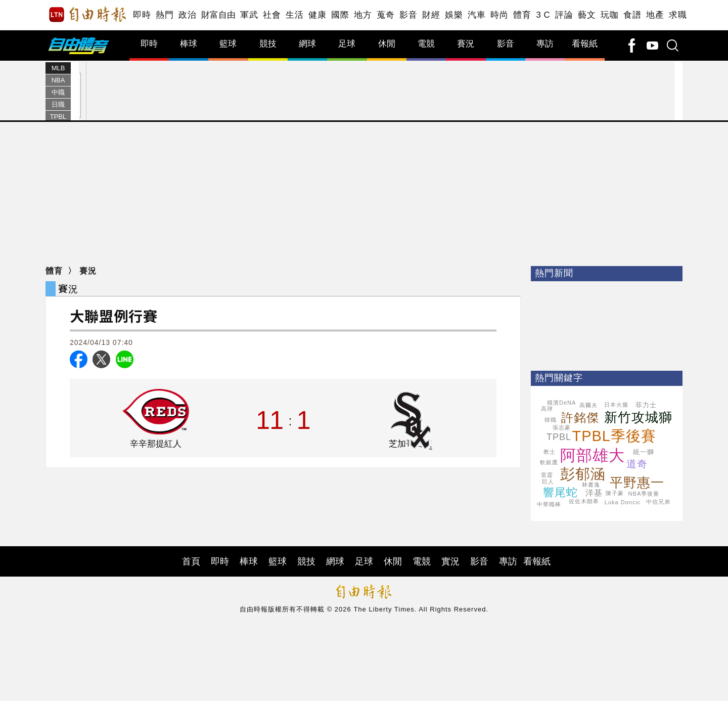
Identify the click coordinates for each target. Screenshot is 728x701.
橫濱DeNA (561, 403)
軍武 (249, 15)
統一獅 (644, 452)
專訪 (545, 44)
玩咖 (609, 15)
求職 (678, 15)
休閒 (387, 44)
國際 (340, 15)
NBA (58, 80)
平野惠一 (637, 483)
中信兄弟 (658, 502)
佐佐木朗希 (584, 501)
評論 (564, 15)
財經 (431, 15)
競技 (268, 44)
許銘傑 (580, 418)
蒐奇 (385, 15)
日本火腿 (616, 405)
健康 (317, 15)
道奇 (637, 464)
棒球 (189, 44)
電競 (426, 44)
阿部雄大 (593, 455)
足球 (347, 44)
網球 (307, 44)
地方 (363, 15)
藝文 (587, 15)
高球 (547, 409)
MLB (58, 68)
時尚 (499, 15)
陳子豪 (615, 493)
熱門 (165, 15)
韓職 (551, 420)
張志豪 (562, 427)
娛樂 (454, 15)
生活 (294, 15)
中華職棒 (549, 504)
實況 (450, 561)
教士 (550, 452)
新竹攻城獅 (638, 417)
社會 (272, 15)
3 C (543, 15)
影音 (408, 15)
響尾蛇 (560, 492)
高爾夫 (588, 405)
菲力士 (646, 405)
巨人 (548, 481)
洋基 (594, 493)
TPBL (58, 117)
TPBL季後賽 (614, 436)
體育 (522, 15)
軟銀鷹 (549, 462)
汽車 (476, 15)
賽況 (466, 44)
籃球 (228, 44)
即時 (142, 15)
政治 (187, 15)
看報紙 (585, 44)
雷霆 (547, 475)
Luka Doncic (623, 502)
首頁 (191, 561)
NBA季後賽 (644, 494)
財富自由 (218, 15)
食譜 (632, 15)
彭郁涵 (583, 474)
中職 (58, 92)
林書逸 (591, 485)
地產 (655, 15)
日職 (58, 104)
